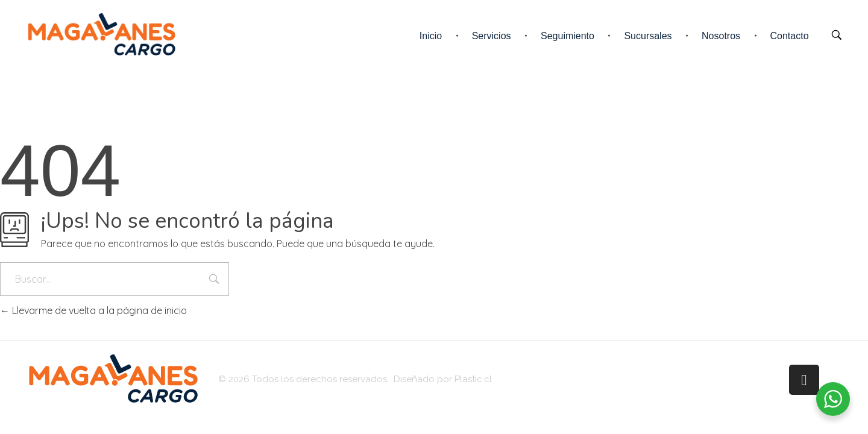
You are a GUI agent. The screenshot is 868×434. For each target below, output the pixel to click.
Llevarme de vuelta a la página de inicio (93, 310)
